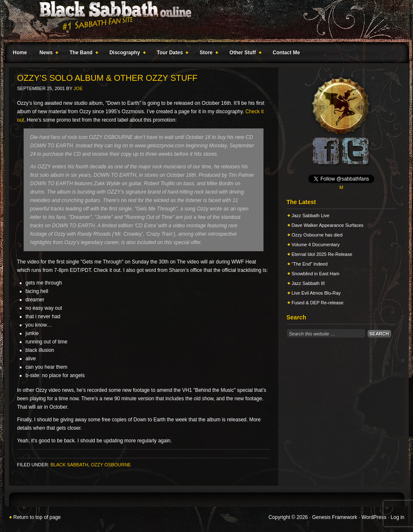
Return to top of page (37, 517)
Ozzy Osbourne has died (317, 235)
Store (207, 54)
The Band (82, 54)
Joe (78, 88)
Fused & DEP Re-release (318, 303)
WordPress (374, 517)
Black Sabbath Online (203, 21)
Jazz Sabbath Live (311, 215)
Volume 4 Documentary (316, 245)
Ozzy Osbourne (111, 465)
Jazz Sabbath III (308, 283)
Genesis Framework (334, 517)
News (47, 54)
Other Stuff (244, 54)
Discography (126, 54)
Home (20, 53)
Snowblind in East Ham (316, 274)
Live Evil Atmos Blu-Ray (316, 293)
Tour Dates (171, 54)
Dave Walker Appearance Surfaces (328, 225)
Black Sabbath (69, 465)
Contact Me (286, 53)
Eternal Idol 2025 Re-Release (322, 254)
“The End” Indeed (310, 264)
